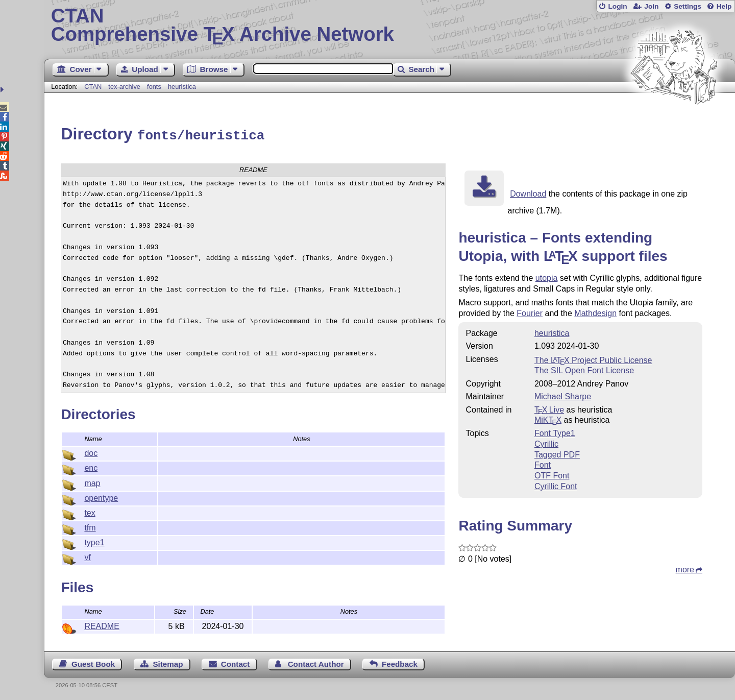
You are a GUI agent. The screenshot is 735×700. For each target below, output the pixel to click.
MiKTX (548, 418)
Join (651, 6)
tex (90, 511)
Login (617, 6)
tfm (90, 526)
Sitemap (168, 662)
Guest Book (93, 662)
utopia (547, 276)
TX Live (549, 408)
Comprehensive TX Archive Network (390, 26)
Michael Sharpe (563, 395)
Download (528, 192)
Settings (688, 6)
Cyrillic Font (556, 485)
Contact (236, 662)
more (685, 568)
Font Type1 (555, 432)
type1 (94, 541)
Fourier (530, 312)
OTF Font (552, 474)
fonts (154, 87)
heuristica (182, 87)
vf (87, 556)
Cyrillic (546, 442)
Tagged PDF (557, 453)
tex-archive (124, 87)
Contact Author (316, 662)
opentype (101, 497)
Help (724, 6)
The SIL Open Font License (584, 369)
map (92, 482)
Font (543, 463)
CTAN (93, 87)
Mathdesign (595, 312)
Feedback (400, 662)
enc (91, 466)
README (102, 625)
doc (91, 452)
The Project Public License (593, 359)
